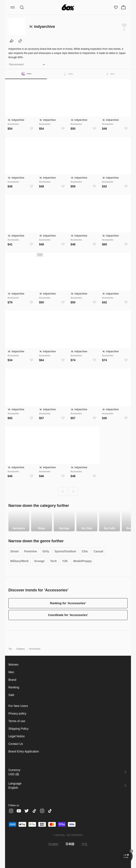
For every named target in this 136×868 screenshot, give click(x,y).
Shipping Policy (19, 729)
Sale (11, 695)
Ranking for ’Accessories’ (68, 603)
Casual (102, 551)
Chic (88, 551)
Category (21, 649)
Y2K (68, 561)
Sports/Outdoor (68, 551)
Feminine (32, 551)
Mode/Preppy (86, 561)
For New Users (19, 706)
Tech (56, 561)
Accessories (35, 649)
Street (15, 551)
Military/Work (20, 561)
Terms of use (18, 721)
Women (14, 664)
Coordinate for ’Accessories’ (68, 615)
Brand (12, 680)
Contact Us (16, 744)
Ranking (14, 687)
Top (10, 649)
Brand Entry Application (24, 751)
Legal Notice (17, 736)
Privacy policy (18, 713)
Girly (47, 551)
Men (11, 672)
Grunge (41, 561)
